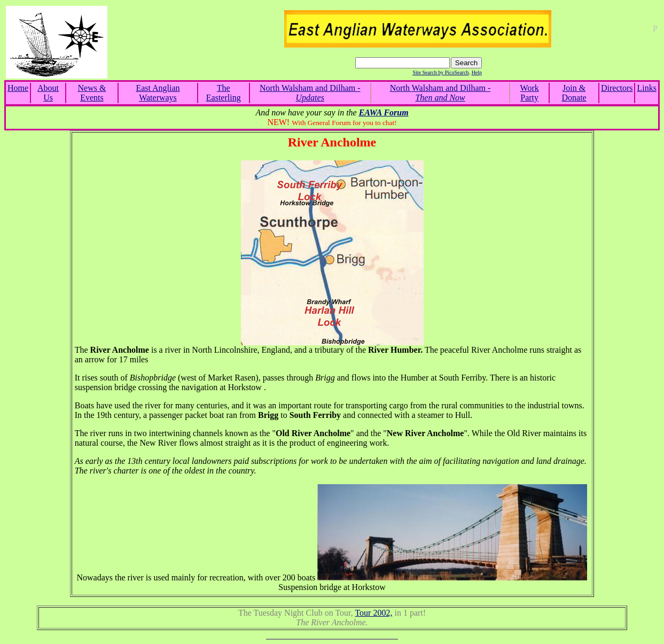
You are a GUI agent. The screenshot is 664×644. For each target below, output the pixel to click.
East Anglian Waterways (158, 93)
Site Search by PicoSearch (440, 72)
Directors (617, 88)
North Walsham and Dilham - (310, 93)
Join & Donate (574, 93)
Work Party (530, 93)
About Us (48, 93)
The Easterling (224, 93)
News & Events (92, 93)
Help (477, 72)
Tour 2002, (373, 613)
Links (647, 88)
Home (18, 88)
